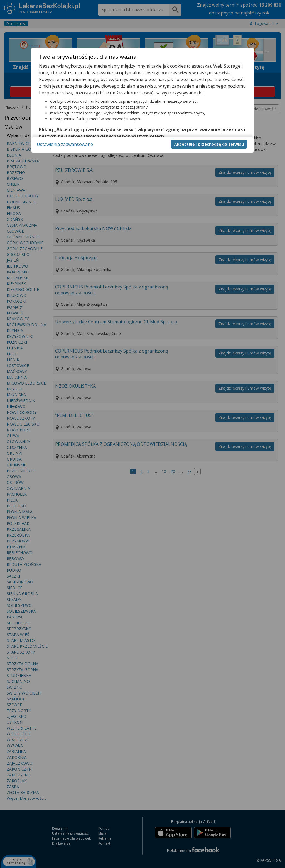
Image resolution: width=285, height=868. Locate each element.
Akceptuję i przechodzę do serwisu (209, 144)
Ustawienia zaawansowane (65, 144)
